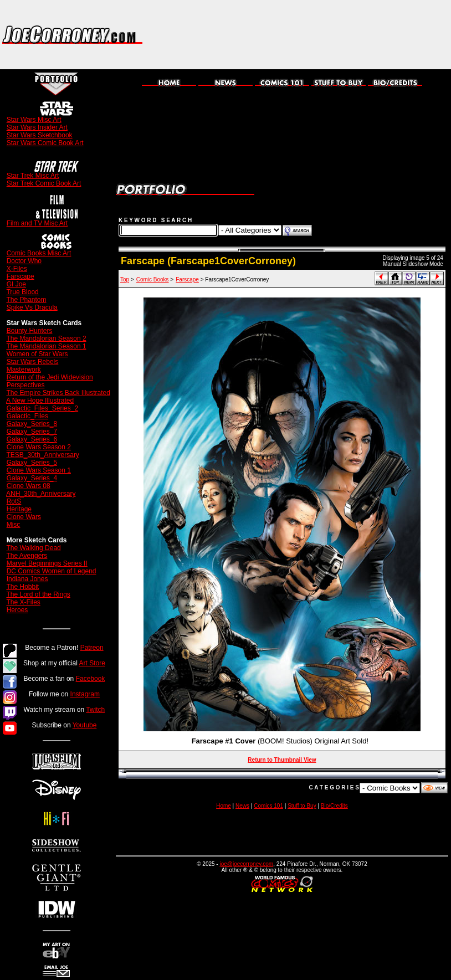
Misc (14, 525)
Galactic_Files (27, 416)
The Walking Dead (33, 548)
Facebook (91, 679)
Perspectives (26, 385)
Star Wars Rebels (33, 362)
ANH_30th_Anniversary (41, 494)
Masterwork (24, 370)
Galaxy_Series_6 (32, 439)
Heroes (17, 610)
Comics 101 (268, 806)
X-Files (17, 269)
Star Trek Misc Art (33, 176)
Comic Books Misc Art (39, 253)
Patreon (92, 648)
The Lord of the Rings (38, 594)
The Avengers (27, 556)
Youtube (85, 725)
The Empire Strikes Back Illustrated (58, 393)
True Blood (22, 292)
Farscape (20, 276)
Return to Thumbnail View (282, 760)
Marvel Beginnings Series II (47, 563)
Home (224, 806)
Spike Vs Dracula (32, 307)
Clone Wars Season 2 (39, 447)
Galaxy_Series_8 (32, 424)
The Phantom (26, 300)
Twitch (95, 710)
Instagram (85, 694)
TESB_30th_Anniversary (42, 455)
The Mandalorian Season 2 (46, 338)
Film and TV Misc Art (37, 223)
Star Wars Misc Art (34, 120)
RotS (14, 501)
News (242, 806)
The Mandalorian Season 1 (46, 346)
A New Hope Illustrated (40, 401)
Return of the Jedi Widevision (50, 377)
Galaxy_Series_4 (32, 478)
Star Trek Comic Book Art (44, 183)
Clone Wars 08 (29, 486)
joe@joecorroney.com (246, 864)
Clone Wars (24, 517)
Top (125, 279)
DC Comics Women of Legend (52, 571)
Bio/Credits (334, 806)
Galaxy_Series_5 (32, 463)
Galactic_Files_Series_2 (42, 408)
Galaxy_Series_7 (32, 432)
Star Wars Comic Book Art (45, 143)
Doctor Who (24, 261)
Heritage (19, 509)
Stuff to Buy (302, 806)
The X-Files (23, 602)
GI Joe (16, 284)
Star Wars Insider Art (37, 127)
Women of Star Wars (37, 354)
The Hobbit (22, 587)
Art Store (92, 663)
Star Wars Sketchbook (40, 135)
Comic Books (153, 279)
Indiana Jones (27, 579)
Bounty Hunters (30, 331)
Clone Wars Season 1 (39, 470)
